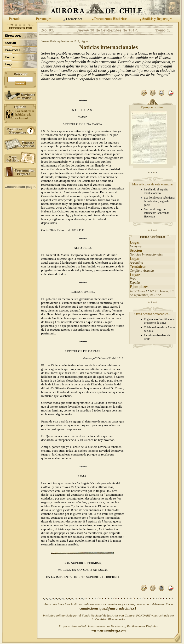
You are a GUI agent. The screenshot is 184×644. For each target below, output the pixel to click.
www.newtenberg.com (108, 630)
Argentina (136, 263)
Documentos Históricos (111, 19)
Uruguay (136, 246)
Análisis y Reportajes (157, 19)
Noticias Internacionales (146, 254)
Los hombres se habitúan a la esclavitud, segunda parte (159, 201)
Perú (133, 279)
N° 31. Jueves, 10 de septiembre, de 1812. (152, 293)
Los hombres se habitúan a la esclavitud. (25, 115)
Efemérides (74, 19)
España (135, 283)
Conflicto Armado (142, 271)
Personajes (44, 19)
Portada (15, 19)
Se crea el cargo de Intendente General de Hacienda (157, 213)
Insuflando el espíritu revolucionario (156, 191)
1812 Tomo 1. (139, 291)
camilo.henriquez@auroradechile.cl (108, 608)
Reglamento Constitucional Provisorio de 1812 (160, 321)
